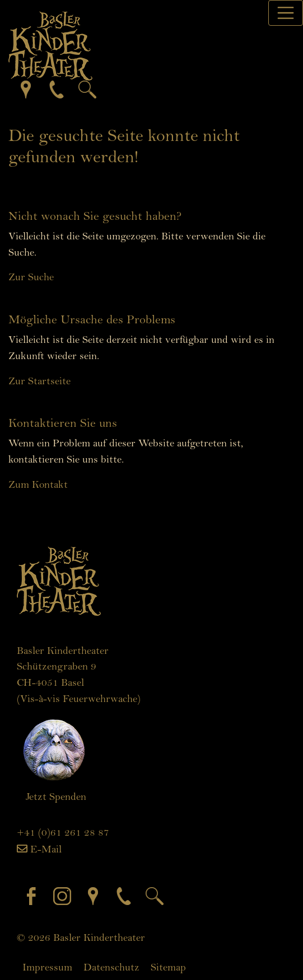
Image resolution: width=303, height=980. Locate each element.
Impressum (47, 967)
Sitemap (168, 967)
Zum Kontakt (38, 484)
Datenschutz (111, 967)
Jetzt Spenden (56, 797)
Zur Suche (31, 277)
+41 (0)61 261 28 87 (63, 832)
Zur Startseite (39, 381)
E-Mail (46, 849)
